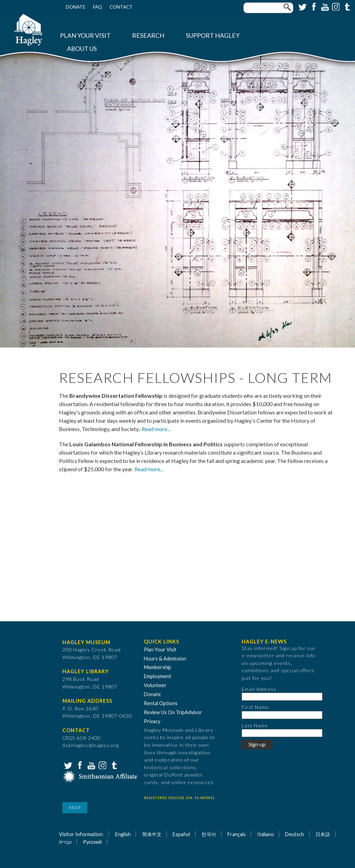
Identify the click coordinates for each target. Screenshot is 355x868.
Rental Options (161, 703)
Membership (158, 667)
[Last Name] (282, 733)
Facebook (313, 6)
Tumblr (346, 6)
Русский (92, 842)
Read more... (149, 469)
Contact (121, 7)
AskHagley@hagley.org (91, 745)
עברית (65, 842)
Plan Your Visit (85, 36)
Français (237, 834)
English (123, 834)
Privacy (152, 721)
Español (181, 834)
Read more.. (155, 429)
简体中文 (152, 834)
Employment (158, 676)
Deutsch (295, 834)
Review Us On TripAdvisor (173, 712)
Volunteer (155, 685)
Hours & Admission (165, 659)
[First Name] (282, 715)
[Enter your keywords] (268, 8)
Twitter (302, 6)
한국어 (209, 834)
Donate (76, 7)
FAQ (97, 7)
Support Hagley (213, 36)
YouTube (324, 6)
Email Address (259, 689)
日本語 (323, 834)
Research (148, 36)
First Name (255, 707)
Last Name (255, 725)
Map (75, 808)
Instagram (335, 6)
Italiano (266, 834)
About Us (82, 49)
